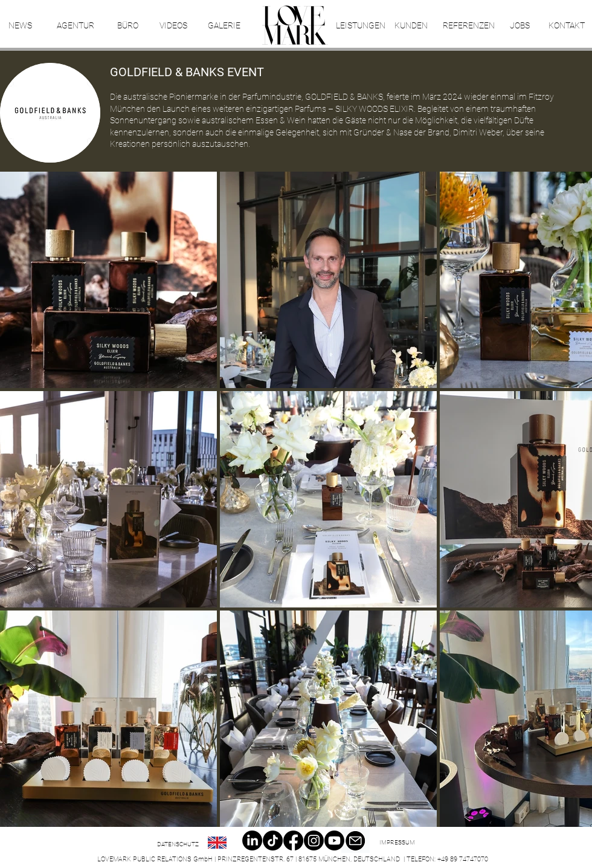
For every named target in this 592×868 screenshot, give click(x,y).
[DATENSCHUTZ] (178, 844)
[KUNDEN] (411, 26)
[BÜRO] (127, 26)
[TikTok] (273, 840)
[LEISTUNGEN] (360, 26)
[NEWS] (20, 26)
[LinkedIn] (252, 840)
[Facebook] (293, 840)
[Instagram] (314, 840)
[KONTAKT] (567, 26)
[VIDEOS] (173, 26)
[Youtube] (334, 840)
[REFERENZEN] (468, 26)
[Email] (355, 841)
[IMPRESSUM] (397, 843)
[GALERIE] (224, 26)
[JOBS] (520, 26)
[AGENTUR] (75, 26)
